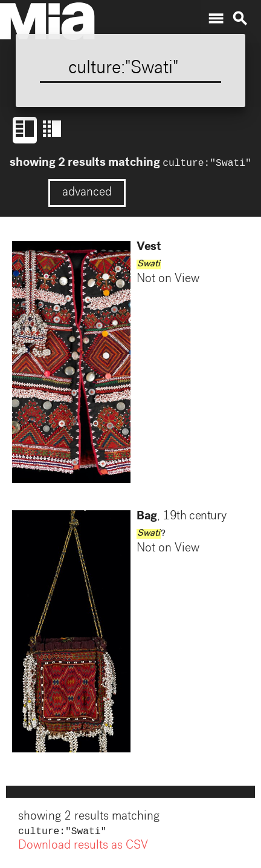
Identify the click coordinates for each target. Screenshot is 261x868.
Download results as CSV (83, 849)
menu (216, 19)
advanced (87, 194)
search (240, 19)
